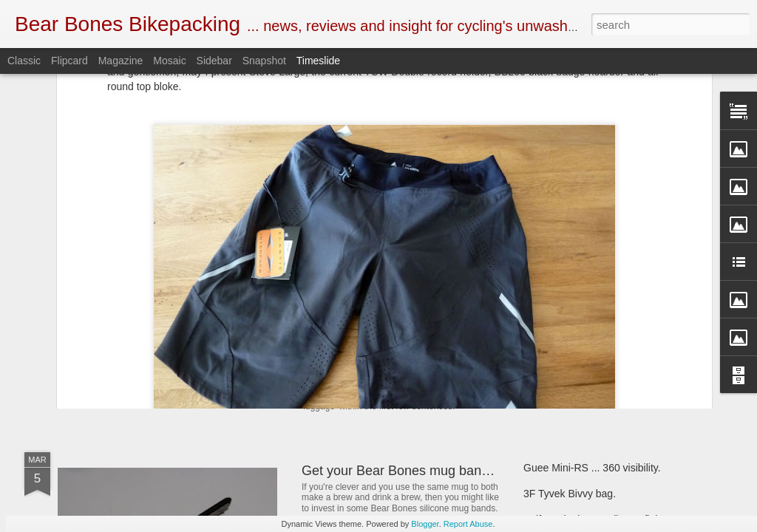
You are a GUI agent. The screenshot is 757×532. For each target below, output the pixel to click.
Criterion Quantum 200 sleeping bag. (608, 367)
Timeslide (318, 61)
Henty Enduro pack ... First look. (597, 290)
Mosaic (169, 61)
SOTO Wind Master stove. (161, 343)
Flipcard (69, 61)
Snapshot (264, 61)
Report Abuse (468, 524)
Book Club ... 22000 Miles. (379, 283)
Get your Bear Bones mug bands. (400, 471)
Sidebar (214, 61)
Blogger (425, 524)
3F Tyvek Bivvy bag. (570, 494)
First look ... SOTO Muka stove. (595, 341)
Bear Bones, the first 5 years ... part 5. (611, 316)
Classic (24, 61)
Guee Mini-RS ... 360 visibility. (592, 468)
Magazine (121, 61)
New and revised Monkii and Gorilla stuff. (422, 358)
